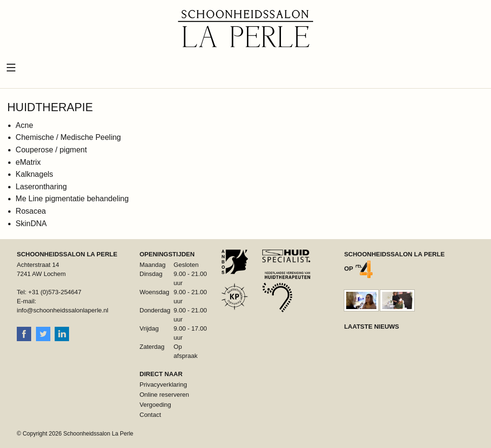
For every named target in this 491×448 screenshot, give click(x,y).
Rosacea (31, 211)
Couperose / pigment (52, 150)
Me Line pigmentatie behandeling (72, 199)
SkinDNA (31, 224)
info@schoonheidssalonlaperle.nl (63, 310)
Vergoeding (155, 405)
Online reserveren (164, 395)
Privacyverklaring (163, 385)
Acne (24, 125)
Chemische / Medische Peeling (69, 137)
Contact (150, 415)
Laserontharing (41, 187)
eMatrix (28, 162)
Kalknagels (35, 174)
